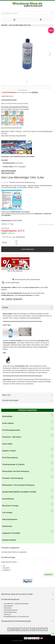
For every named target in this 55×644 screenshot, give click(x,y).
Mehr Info (6, 395)
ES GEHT (6, 568)
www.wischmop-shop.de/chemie (11, 128)
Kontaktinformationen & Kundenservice (16, 617)
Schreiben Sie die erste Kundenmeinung (22, 182)
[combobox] (27, 13)
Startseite (4, 25)
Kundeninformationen (10, 599)
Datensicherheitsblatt (8, 171)
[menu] (27, 478)
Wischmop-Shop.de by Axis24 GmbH (17, 594)
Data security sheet (8, 173)
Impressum (7, 614)
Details (5, 307)
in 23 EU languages (14, 167)
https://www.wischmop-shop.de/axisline (14, 136)
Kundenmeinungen (10, 400)
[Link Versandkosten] (22, 90)
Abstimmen (49, 574)
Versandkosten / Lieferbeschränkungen (16, 604)
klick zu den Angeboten (15, 271)
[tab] (14, 19)
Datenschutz (8, 608)
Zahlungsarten (8, 606)
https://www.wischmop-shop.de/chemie (19, 214)
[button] (50, 54)
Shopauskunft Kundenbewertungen (16, 621)
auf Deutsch (13, 163)
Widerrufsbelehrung (10, 612)
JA (4, 566)
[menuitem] (27, 416)
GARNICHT (7, 570)
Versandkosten (20, 237)
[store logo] (27, 5)
